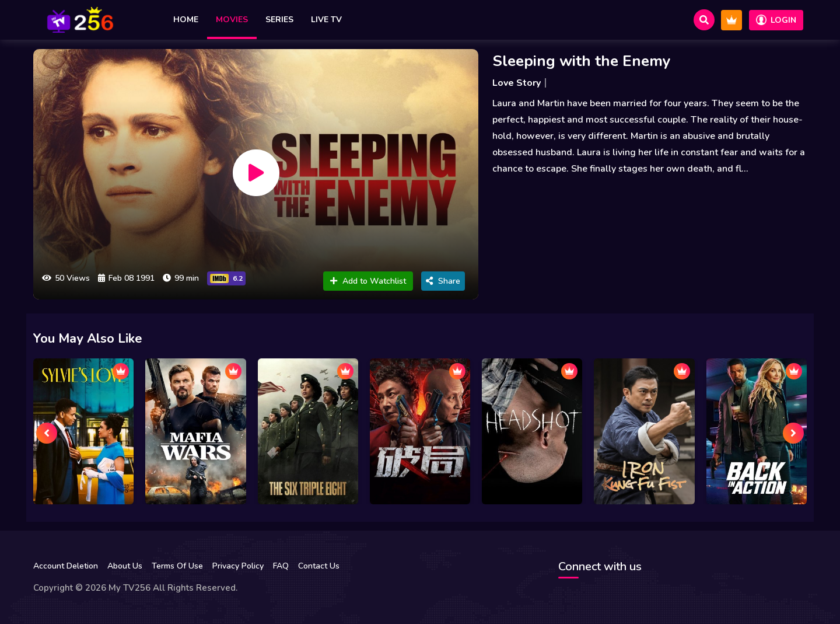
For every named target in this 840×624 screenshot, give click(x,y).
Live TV (326, 20)
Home (186, 20)
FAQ (281, 566)
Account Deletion (66, 566)
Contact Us (319, 566)
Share (443, 281)
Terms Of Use (177, 566)
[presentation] (47, 433)
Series (279, 20)
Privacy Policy (238, 566)
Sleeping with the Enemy (582, 61)
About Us (125, 566)
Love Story (517, 83)
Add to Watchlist (368, 281)
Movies (232, 20)
